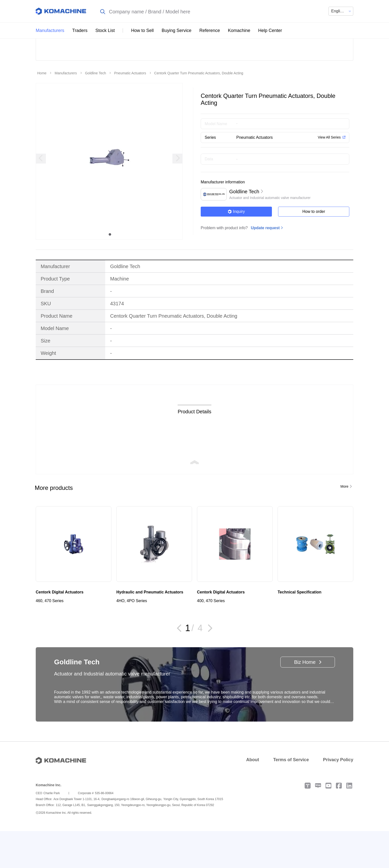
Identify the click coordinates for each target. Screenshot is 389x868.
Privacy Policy (338, 797)
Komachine (239, 30)
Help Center (270, 30)
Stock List (105, 30)
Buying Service (177, 30)
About (253, 797)
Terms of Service (291, 797)
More (344, 523)
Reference (210, 30)
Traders (80, 30)
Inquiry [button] (236, 248)
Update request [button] (265, 265)
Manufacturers (50, 30)
